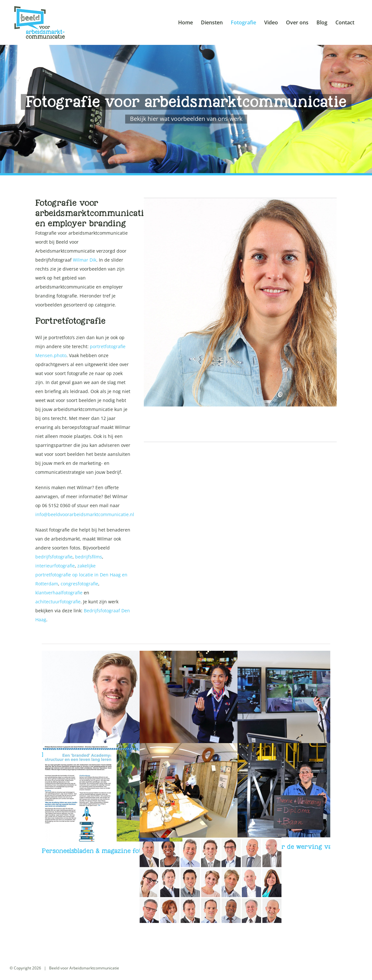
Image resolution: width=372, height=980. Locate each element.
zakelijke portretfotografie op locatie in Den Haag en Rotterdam (81, 575)
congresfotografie (79, 584)
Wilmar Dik (85, 260)
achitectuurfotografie (58, 602)
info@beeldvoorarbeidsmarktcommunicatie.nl (85, 514)
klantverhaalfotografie (59, 593)
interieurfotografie (55, 566)
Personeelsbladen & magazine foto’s (95, 851)
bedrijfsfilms (89, 557)
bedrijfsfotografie (54, 557)
